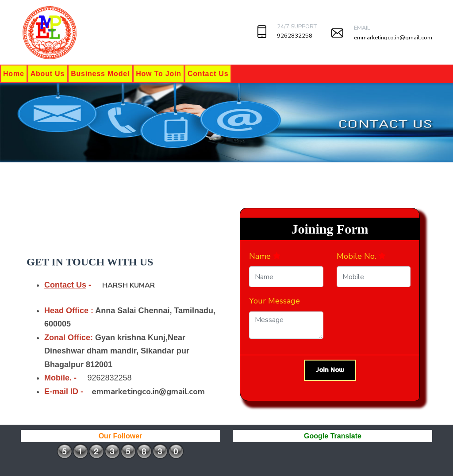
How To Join (159, 74)
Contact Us (208, 74)
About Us (48, 74)
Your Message (274, 301)
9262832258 (295, 36)
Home (14, 74)
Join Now (330, 370)
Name (265, 256)
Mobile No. (361, 256)
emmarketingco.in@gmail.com (393, 38)
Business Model (100, 74)
